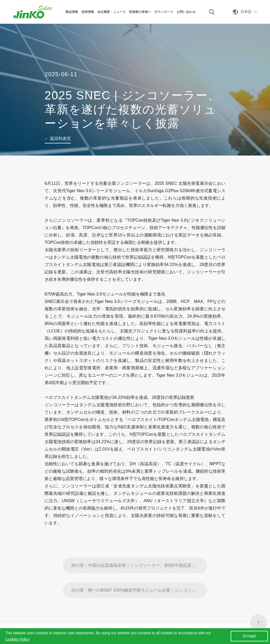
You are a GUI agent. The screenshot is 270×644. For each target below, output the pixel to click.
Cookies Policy (17, 639)
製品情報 (72, 12)
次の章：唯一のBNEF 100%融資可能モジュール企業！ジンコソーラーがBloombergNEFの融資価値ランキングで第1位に (139, 603)
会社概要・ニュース (112, 12)
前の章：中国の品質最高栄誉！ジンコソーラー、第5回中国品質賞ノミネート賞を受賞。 (139, 578)
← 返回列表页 (58, 139)
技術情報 (88, 12)
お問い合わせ (186, 12)
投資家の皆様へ (140, 12)
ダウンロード (164, 12)
